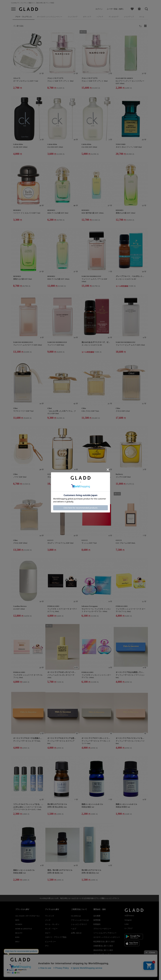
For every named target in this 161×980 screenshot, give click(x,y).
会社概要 (97, 916)
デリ (47, 946)
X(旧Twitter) (129, 916)
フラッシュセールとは (80, 920)
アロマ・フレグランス (24, 17)
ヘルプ (74, 929)
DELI (17, 942)
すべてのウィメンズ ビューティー (50, 17)
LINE (127, 924)
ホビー (48, 933)
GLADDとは (76, 916)
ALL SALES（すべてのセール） (28, 916)
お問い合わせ (76, 933)
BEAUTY (19, 933)
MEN (17, 920)
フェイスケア (73, 17)
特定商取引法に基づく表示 (104, 942)
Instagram (128, 920)
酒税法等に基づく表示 (102, 954)
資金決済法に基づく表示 (103, 950)
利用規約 (97, 924)
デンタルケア (114, 17)
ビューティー (50, 942)
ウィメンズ (50, 916)
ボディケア (87, 17)
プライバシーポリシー (102, 929)
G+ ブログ (129, 928)
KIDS (17, 937)
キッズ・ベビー (51, 929)
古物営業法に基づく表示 (103, 946)
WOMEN (19, 924)
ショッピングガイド (79, 924)
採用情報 (97, 920)
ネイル (142, 17)
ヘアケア (100, 17)
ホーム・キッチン (52, 924)
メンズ (48, 920)
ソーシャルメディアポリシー (105, 933)
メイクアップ (129, 17)
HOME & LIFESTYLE (24, 929)
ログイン (99, 9)
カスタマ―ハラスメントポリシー (107, 937)
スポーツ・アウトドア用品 (56, 937)
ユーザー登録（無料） (116, 9)
